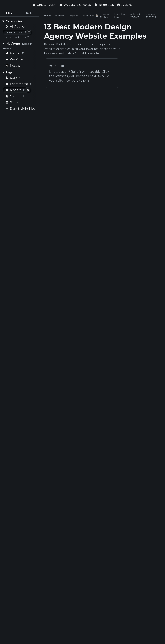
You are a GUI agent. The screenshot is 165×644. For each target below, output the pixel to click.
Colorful (15, 96)
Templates (104, 5)
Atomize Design (96, 246)
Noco (127, 339)
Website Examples (75, 5)
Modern (15, 90)
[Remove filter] (29, 32)
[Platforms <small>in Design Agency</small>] (19, 46)
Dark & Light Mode (23, 109)
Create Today (44, 5)
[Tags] (19, 72)
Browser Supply (56, 149)
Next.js (14, 66)
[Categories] (19, 21)
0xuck (128, 432)
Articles (125, 5)
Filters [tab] (10, 13)
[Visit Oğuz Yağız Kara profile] (97, 149)
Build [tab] (29, 13)
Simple (15, 102)
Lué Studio (92, 149)
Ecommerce (19, 84)
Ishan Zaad (92, 432)
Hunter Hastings (136, 149)
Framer (15, 53)
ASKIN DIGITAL (55, 522)
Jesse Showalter (96, 339)
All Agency (16, 27)
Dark (13, 78)
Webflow (16, 59)
